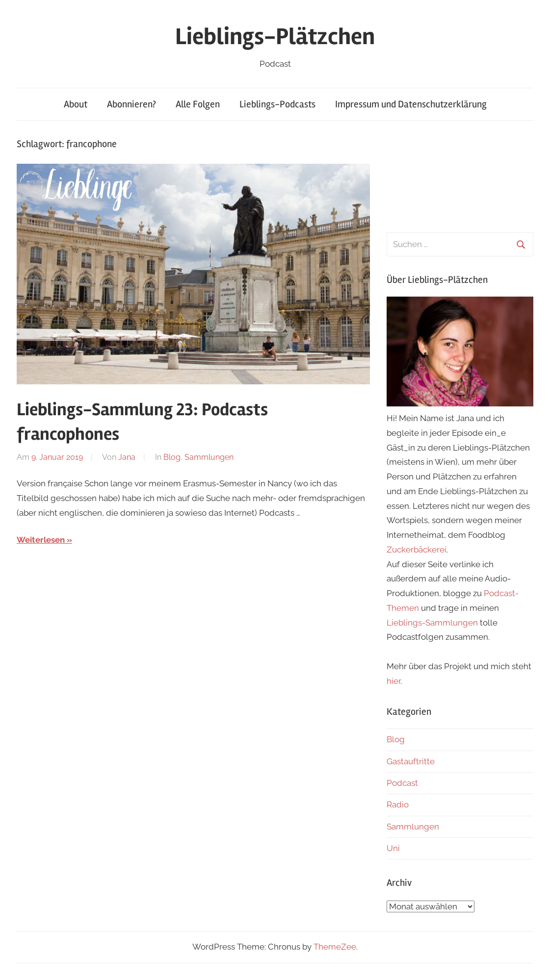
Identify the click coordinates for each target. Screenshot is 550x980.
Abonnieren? (131, 104)
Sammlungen (209, 457)
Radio (398, 804)
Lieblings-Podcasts (277, 104)
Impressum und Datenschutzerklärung (411, 104)
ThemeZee (335, 947)
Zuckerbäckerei (417, 550)
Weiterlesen (41, 540)
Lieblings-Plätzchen (275, 37)
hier (393, 681)
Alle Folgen (198, 104)
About (76, 104)
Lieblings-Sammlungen (432, 623)
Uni (393, 848)
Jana (127, 457)
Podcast (402, 783)
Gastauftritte (411, 761)
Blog (172, 457)
